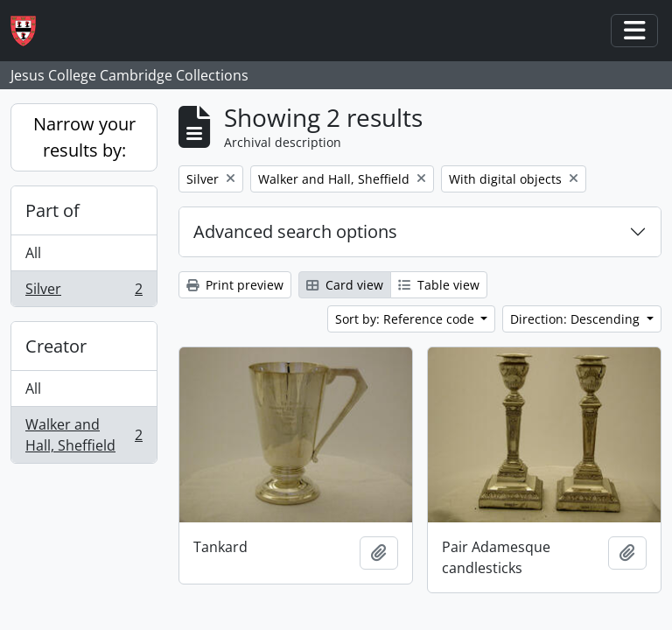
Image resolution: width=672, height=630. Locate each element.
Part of (52, 210)
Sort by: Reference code (406, 319)
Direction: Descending (577, 319)
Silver (84, 292)
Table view (439, 285)
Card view (345, 285)
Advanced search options (295, 231)
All (33, 253)
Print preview (235, 285)
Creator (56, 346)
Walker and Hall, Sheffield (84, 435)
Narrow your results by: (84, 137)
